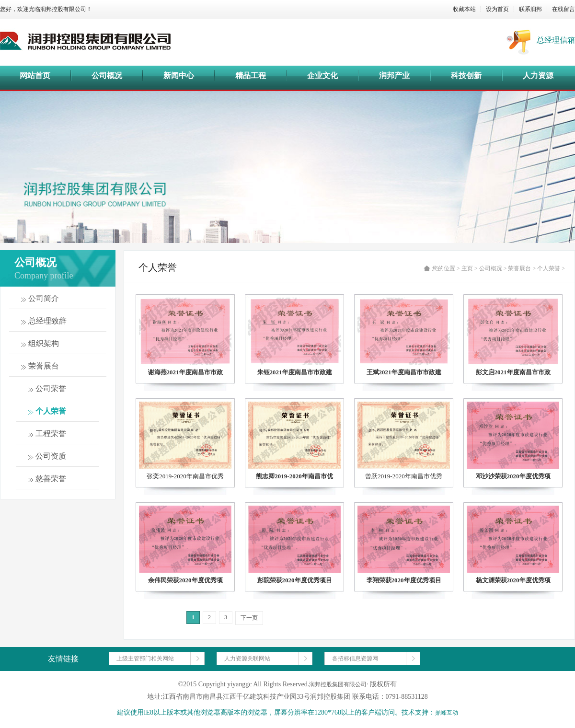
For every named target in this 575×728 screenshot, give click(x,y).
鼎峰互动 (447, 713)
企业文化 (322, 75)
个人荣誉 (51, 411)
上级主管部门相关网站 (145, 659)
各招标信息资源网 (355, 659)
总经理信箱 (556, 40)
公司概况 (107, 75)
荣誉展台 (519, 268)
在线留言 (563, 9)
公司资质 (51, 456)
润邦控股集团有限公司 (338, 684)
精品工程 (251, 75)
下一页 (249, 618)
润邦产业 (394, 75)
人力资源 (538, 75)
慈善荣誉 (51, 479)
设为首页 (497, 9)
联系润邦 (530, 9)
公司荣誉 (51, 388)
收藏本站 (464, 9)
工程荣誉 (51, 433)
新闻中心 (179, 75)
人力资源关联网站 (247, 659)
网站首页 (35, 75)
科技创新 (466, 75)
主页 (467, 268)
